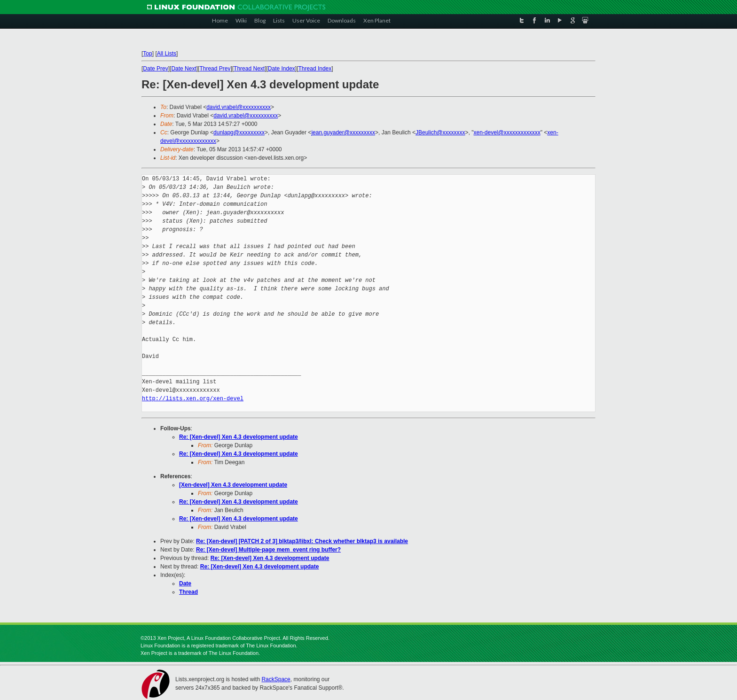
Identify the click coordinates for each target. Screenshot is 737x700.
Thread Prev (215, 69)
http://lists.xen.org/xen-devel (193, 399)
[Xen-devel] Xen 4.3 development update (233, 485)
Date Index (282, 69)
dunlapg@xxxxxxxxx (239, 132)
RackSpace (276, 679)
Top (147, 54)
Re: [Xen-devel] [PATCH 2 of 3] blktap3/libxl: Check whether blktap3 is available (302, 541)
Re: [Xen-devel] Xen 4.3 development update (239, 437)
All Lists (167, 54)
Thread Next (249, 69)
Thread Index (315, 69)
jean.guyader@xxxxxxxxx (343, 132)
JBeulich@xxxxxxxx (440, 132)
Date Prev (155, 69)
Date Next (184, 69)
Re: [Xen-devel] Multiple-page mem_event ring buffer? (268, 550)
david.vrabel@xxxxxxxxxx (239, 107)
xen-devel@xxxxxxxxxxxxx (507, 132)
